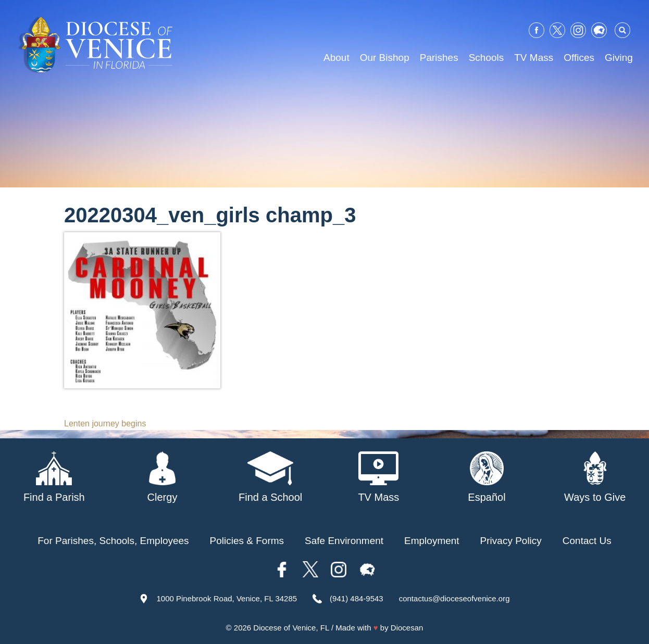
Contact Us (587, 541)
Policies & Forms (247, 541)
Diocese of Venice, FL (291, 628)
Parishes (439, 58)
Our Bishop (385, 58)
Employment (432, 541)
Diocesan (407, 628)
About (336, 58)
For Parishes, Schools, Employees (113, 541)
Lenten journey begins (105, 424)
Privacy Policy (511, 541)
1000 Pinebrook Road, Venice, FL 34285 (227, 598)
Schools (486, 58)
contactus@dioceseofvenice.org (454, 598)
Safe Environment (344, 541)
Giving (619, 58)
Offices (579, 58)
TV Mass (534, 58)
